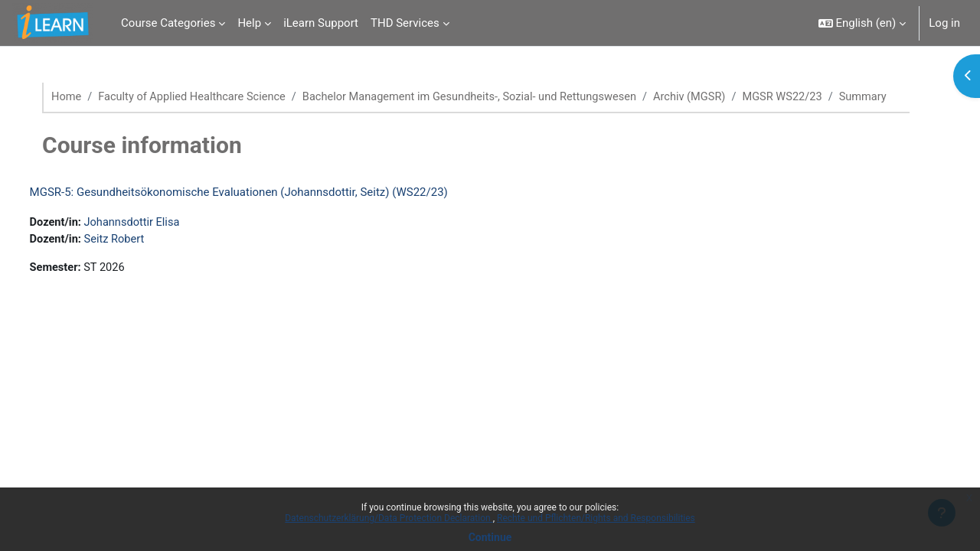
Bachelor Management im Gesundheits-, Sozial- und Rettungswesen (493, 97)
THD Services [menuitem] (405, 23)
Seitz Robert (145, 258)
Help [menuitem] (249, 23)
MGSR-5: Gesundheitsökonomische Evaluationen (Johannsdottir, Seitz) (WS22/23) (267, 210)
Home (79, 97)
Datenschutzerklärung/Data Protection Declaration (389, 518)
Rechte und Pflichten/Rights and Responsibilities (596, 518)
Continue (490, 537)
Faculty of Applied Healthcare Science (208, 97)
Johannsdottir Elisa (163, 240)
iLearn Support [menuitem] (321, 23)
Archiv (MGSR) (719, 97)
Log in (944, 23)
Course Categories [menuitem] (168, 23)
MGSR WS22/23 (815, 97)
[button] (862, 23)
